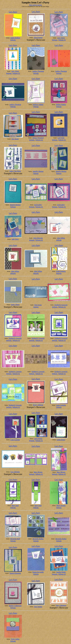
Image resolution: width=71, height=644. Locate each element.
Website (13, 40)
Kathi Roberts (61, 271)
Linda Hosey (61, 440)
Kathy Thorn (15, 305)
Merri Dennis (61, 506)
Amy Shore (61, 38)
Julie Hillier (61, 238)
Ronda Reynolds (38, 572)
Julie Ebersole (38, 238)
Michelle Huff (15, 539)
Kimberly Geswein (61, 305)
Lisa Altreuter (15, 472)
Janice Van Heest (15, 171)
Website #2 (62, 40)
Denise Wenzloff (38, 138)
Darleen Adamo (38, 105)
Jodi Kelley (38, 205)
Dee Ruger (15, 139)
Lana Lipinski (15, 440)
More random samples (35, 5)
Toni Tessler (38, 607)
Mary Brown (38, 472)
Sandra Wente (61, 572)
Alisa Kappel (38, 38)
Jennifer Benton (38, 171)
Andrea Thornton (38, 71)
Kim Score (38, 305)
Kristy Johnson (38, 405)
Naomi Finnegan (15, 573)
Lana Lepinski (61, 405)
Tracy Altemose (61, 605)
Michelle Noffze (38, 539)
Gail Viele (61, 138)
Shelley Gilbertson (15, 606)
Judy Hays (15, 239)
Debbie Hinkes (61, 105)
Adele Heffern (15, 38)
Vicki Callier (15, 639)
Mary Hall (15, 506)
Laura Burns (38, 439)
